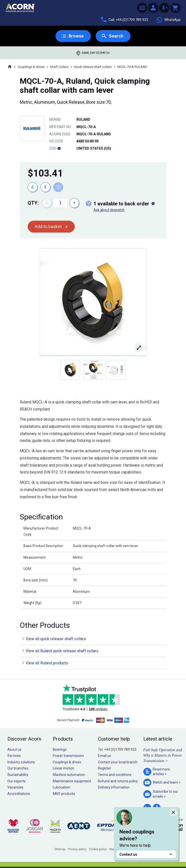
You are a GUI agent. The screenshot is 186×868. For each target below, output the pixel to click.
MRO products (64, 794)
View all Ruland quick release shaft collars (62, 651)
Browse (76, 36)
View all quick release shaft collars (56, 639)
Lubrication (61, 787)
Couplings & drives (31, 67)
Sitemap (60, 849)
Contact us (146, 854)
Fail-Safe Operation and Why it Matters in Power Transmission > (163, 755)
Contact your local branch (118, 762)
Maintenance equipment (72, 781)
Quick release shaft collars (93, 67)
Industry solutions (21, 762)
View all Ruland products (47, 663)
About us (14, 750)
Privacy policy (77, 849)
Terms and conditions (115, 775)
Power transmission (68, 756)
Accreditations (19, 794)
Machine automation (69, 775)
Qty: (33, 203)
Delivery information (114, 787)
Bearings (60, 750)
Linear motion (64, 768)
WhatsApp (168, 20)
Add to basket (48, 227)
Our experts (17, 781)
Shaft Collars (59, 67)
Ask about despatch (109, 210)
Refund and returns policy (118, 781)
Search (116, 36)
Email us (104, 756)
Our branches (18, 768)
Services (14, 756)
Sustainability (18, 775)
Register (104, 768)
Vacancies (15, 787)
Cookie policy (98, 849)
